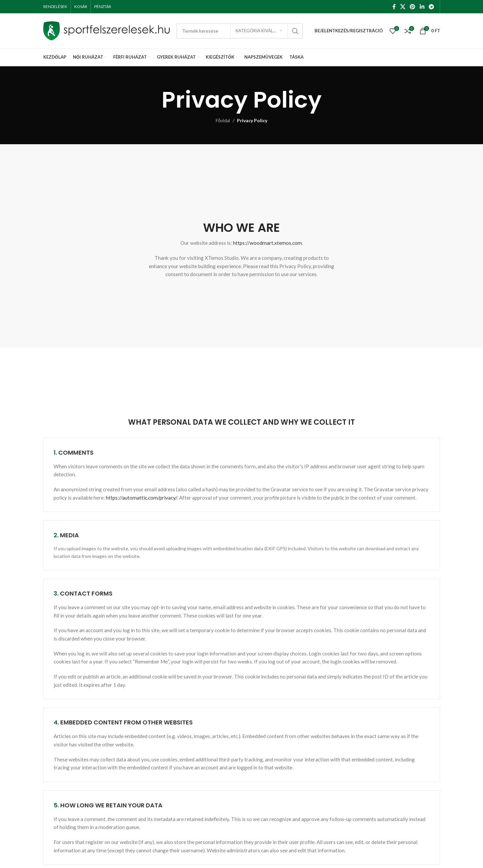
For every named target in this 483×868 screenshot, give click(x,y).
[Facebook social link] (394, 7)
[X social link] (403, 7)
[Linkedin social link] (422, 7)
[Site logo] (107, 30)
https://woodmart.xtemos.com (267, 243)
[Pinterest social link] (413, 7)
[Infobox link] (241, 217)
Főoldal (223, 120)
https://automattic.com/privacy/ (141, 498)
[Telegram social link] (431, 7)
